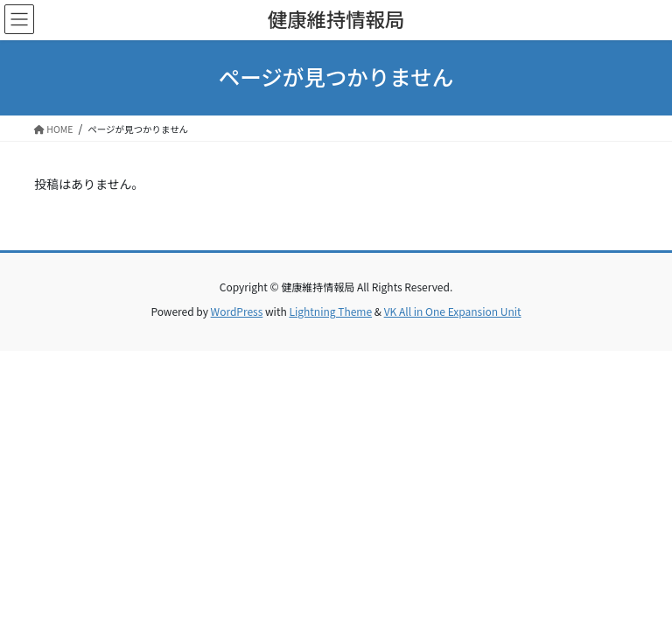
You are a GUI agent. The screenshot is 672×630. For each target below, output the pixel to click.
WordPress (237, 311)
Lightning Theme (330, 311)
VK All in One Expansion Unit (453, 311)
